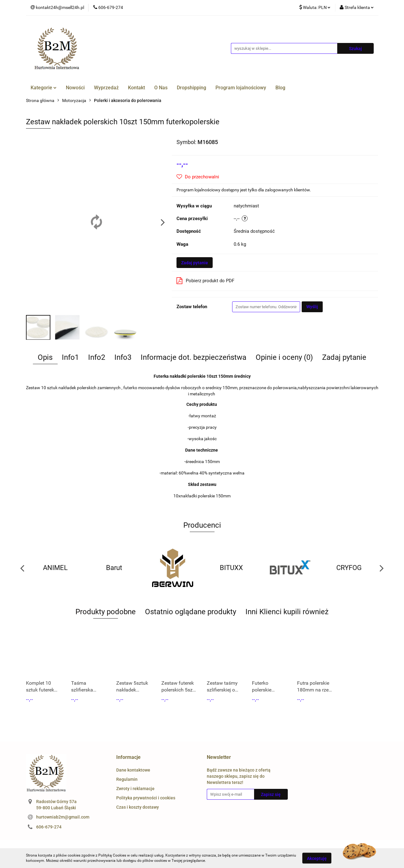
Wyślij (312, 307)
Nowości (75, 88)
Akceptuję (317, 858)
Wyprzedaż (106, 88)
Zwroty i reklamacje (135, 789)
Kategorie (44, 88)
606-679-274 (49, 827)
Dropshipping (191, 88)
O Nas (161, 88)
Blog (280, 88)
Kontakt (136, 88)
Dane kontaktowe (133, 770)
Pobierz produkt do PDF (205, 281)
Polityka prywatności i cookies (146, 798)
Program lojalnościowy (241, 88)
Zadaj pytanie (195, 263)
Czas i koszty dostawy (138, 807)
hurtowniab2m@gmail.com (63, 817)
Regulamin (127, 779)
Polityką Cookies (112, 855)
